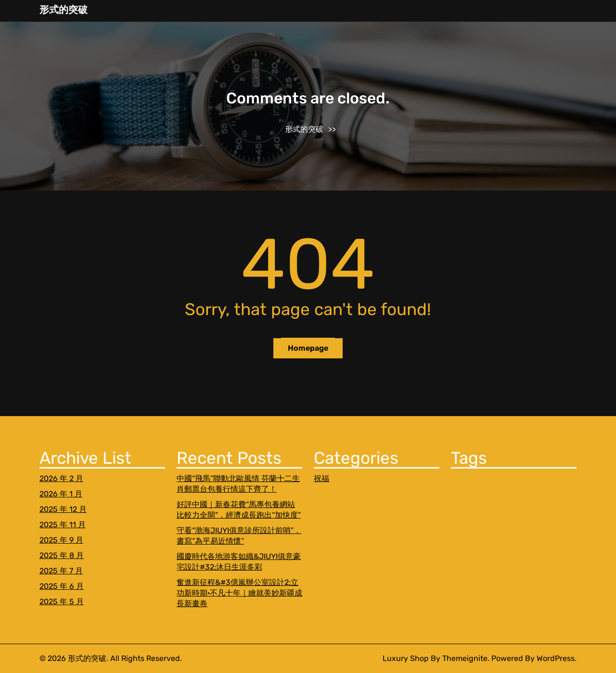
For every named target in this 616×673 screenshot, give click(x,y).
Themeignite (465, 658)
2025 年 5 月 (62, 602)
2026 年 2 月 (61, 478)
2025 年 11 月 (63, 525)
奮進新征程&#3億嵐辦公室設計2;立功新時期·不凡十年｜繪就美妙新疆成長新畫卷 (239, 593)
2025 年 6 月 (62, 586)
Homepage (308, 348)
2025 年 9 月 (61, 540)
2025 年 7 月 (61, 571)
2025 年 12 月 (63, 509)
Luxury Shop (406, 658)
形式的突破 (64, 10)
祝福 (321, 478)
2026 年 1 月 (61, 494)
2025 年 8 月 (62, 555)
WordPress (556, 658)
